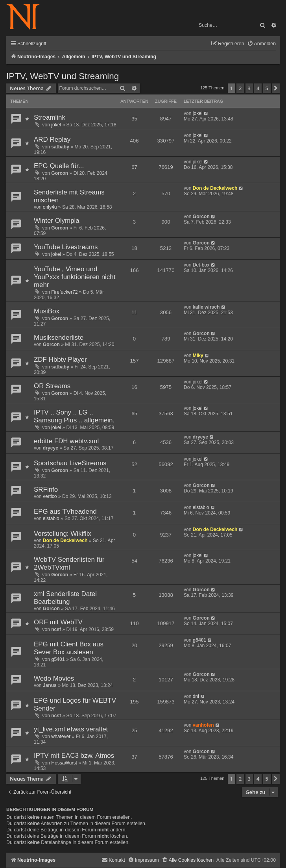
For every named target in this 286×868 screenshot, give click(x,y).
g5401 (58, 659)
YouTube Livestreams (66, 247)
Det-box (201, 265)
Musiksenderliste (59, 338)
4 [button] (258, 88)
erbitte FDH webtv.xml (66, 441)
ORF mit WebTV (58, 622)
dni (196, 696)
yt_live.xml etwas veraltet (71, 729)
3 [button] (249, 88)
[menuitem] (261, 44)
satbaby (60, 147)
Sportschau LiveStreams (70, 463)
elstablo (51, 518)
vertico (50, 496)
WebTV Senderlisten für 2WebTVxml (69, 564)
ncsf (56, 629)
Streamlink (50, 118)
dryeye (51, 448)
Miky (198, 355)
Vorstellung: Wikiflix (63, 534)
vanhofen (203, 725)
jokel (56, 125)
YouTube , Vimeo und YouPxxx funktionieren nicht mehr (75, 277)
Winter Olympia (57, 221)
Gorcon (60, 173)
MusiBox (47, 311)
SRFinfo (46, 490)
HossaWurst (64, 763)
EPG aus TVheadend (65, 512)
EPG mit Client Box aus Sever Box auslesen (69, 648)
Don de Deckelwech (215, 188)
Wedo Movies (54, 678)
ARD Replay (52, 140)
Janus (50, 685)
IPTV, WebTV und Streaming (63, 76)
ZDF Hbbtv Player (60, 360)
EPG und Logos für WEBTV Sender (75, 704)
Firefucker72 (64, 292)
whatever (61, 737)
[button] (276, 88)
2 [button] (240, 88)
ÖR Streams (52, 386)
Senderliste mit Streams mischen (69, 196)
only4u (50, 207)
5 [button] (267, 88)
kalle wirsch (206, 307)
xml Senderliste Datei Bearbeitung (65, 598)
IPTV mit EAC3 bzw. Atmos (74, 756)
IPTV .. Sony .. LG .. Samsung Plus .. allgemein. (74, 416)
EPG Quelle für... (59, 166)
